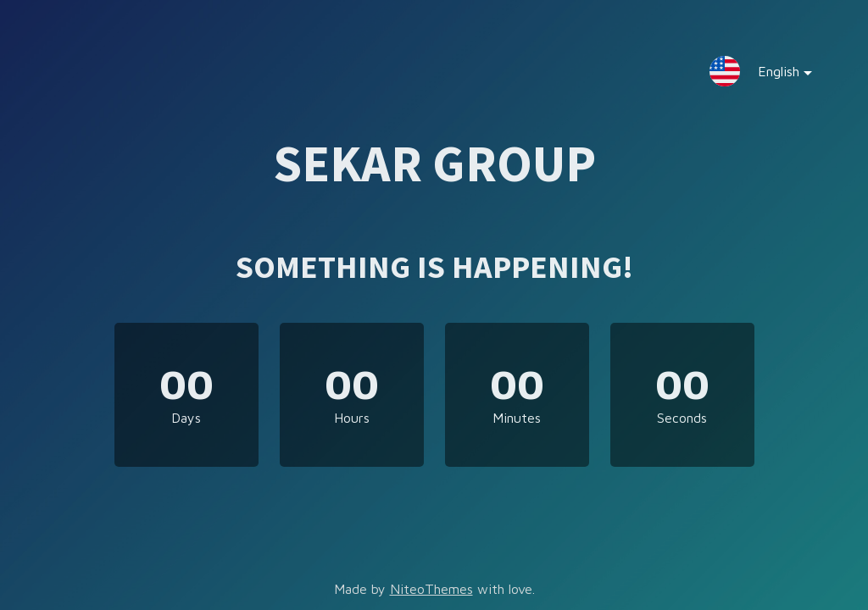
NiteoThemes (431, 589)
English (772, 75)
